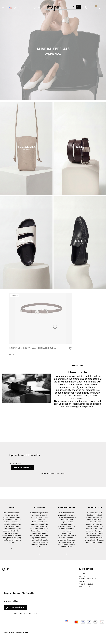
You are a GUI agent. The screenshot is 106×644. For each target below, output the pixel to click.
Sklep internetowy (16, 641)
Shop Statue (50, 474)
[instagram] (4, 577)
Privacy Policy (60, 474)
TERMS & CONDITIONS (87, 592)
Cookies (82, 582)
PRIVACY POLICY (84, 595)
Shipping (82, 584)
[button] (3, 8)
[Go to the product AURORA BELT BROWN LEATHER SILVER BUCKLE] (41, 318)
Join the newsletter (22, 468)
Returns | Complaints (87, 587)
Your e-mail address (16, 463)
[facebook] (8, 577)
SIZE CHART (83, 590)
